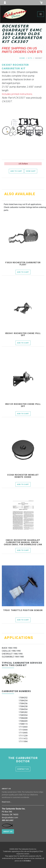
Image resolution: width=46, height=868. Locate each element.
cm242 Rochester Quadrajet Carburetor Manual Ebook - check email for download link (23, 542)
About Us (8, 832)
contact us (23, 769)
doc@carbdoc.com (10, 818)
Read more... (7, 802)
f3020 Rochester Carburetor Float (23, 264)
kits (30, 58)
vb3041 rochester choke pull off (23, 334)
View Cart (31, 171)
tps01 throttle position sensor (23, 610)
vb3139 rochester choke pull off (23, 405)
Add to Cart (16, 171)
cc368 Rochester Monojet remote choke (23, 476)
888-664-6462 (7, 820)
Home (22, 58)
